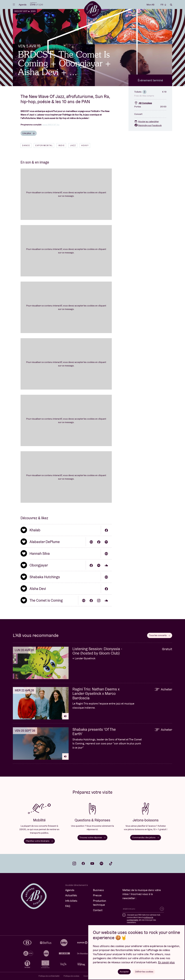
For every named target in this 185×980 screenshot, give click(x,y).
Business (98, 890)
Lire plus (29, 133)
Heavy (85, 145)
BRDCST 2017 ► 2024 (25, 11)
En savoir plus (166, 962)
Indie (61, 145)
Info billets (71, 901)
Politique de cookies (71, 976)
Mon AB (150, 5)
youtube (92, 863)
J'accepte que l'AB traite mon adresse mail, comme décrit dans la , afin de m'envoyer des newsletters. (144, 919)
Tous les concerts (160, 635)
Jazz (73, 145)
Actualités (71, 895)
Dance (26, 145)
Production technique (100, 903)
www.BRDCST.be (51, 125)
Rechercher (171, 5)
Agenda (23, 5)
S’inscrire (162, 909)
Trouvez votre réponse (92, 837)
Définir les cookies (144, 972)
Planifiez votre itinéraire (39, 841)
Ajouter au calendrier (147, 121)
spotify (101, 863)
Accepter (124, 972)
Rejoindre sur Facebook (148, 125)
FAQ (68, 906)
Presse (97, 895)
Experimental (44, 145)
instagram (74, 863)
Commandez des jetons (146, 837)
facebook (83, 863)
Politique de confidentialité (49, 976)
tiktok (111, 863)
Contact (98, 910)
